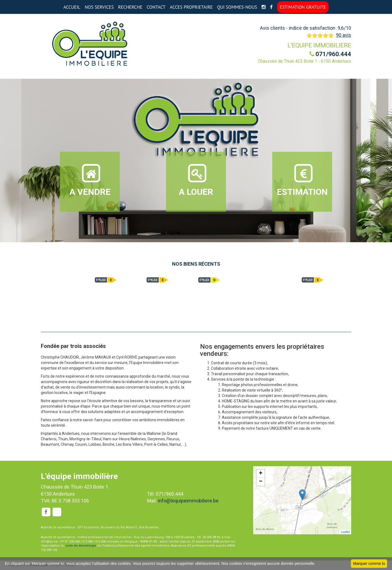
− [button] (261, 482)
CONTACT (156, 7)
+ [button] (261, 474)
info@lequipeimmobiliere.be (188, 501)
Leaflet (345, 532)
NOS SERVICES (99, 7)
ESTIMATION (302, 180)
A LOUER (196, 180)
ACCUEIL (72, 7)
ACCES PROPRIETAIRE (191, 7)
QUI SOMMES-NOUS (237, 7)
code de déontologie (81, 546)
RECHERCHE (130, 7)
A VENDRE (90, 180)
